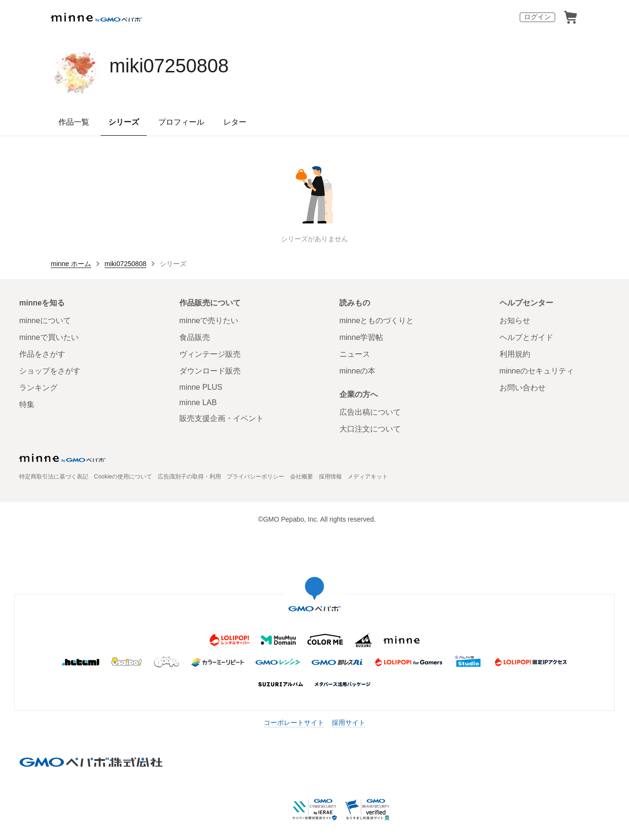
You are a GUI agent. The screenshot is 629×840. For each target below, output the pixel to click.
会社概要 (302, 477)
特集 (27, 404)
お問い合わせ (523, 388)
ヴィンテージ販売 (210, 354)
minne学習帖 (361, 337)
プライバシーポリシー (256, 477)
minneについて (45, 321)
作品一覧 (74, 122)
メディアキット (368, 477)
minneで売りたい (209, 321)
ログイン (537, 17)
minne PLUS (201, 387)
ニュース (355, 354)
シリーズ (124, 122)
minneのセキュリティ (537, 371)
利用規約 (515, 354)
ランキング (38, 388)
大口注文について (370, 429)
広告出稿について (370, 412)
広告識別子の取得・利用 (189, 477)
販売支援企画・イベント (221, 418)
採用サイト (349, 723)
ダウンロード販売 (210, 371)
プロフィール (181, 122)
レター (235, 122)
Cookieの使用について (123, 477)
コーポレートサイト (294, 723)
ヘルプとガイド (526, 337)
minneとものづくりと (377, 321)
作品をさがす (42, 354)
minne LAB (198, 402)
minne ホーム (71, 264)
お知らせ (515, 321)
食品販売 (195, 337)
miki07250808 (169, 66)
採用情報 (330, 477)
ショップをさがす (50, 371)
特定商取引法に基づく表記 (54, 477)
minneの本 (358, 371)
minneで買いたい (49, 337)
